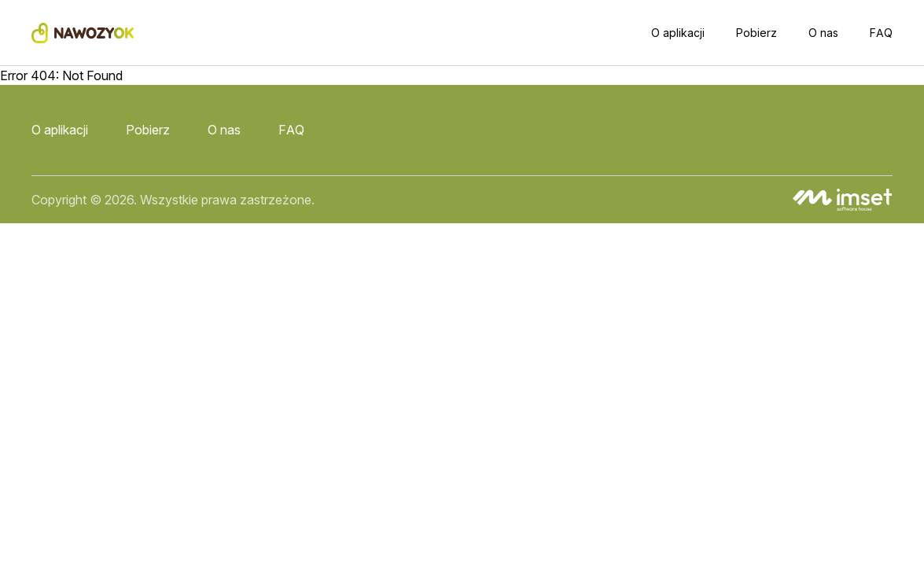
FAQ (881, 33)
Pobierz (757, 33)
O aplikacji (678, 33)
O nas (823, 33)
